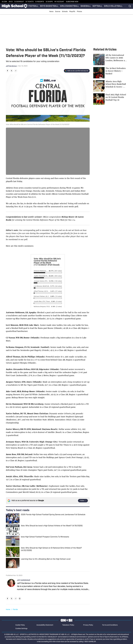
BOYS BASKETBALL (49, 6)
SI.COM (4, 2)
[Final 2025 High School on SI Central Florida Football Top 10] (110, 99)
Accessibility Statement (45, 625)
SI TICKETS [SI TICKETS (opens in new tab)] (30, 2)
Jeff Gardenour (11, 66)
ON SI (11, 2)
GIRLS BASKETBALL (69, 6)
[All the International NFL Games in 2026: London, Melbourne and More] (110, 60)
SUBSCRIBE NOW (72, 2)
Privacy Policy (88, 625)
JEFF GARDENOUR (24, 580)
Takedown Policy (68, 625)
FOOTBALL (33, 6)
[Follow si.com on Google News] (83, 501)
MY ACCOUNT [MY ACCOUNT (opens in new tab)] (59, 2)
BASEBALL (86, 6)
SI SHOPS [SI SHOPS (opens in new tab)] (49, 2)
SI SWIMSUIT (19, 2)
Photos (79, 12)
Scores (58, 12)
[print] (20, 599)
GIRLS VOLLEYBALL (113, 6)
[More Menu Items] (125, 6)
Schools (65, 12)
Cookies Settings (21, 629)
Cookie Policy (20, 625)
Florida (15, 610)
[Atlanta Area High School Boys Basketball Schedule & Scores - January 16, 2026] (110, 86)
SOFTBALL (97, 6)
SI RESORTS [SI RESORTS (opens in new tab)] (40, 2)
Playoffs (72, 12)
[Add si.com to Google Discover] (77, 71)
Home (8, 610)
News (51, 12)
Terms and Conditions (110, 625)
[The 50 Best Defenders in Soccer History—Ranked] (110, 73)
